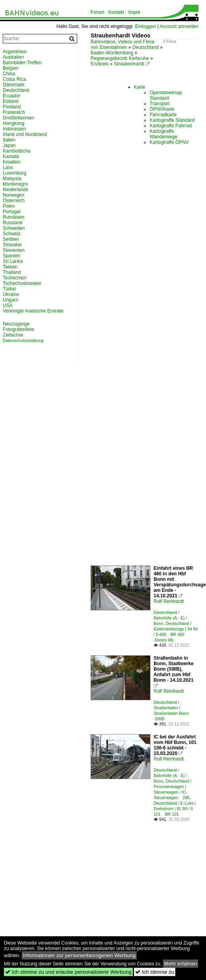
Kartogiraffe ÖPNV (169, 142)
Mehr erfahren (181, 964)
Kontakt (116, 12)
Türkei (9, 289)
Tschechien (15, 278)
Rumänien (14, 217)
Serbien (11, 239)
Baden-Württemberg (112, 53)
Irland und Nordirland (25, 134)
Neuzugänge (16, 324)
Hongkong (14, 123)
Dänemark (14, 85)
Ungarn (10, 300)
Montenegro (15, 184)
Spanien (11, 256)
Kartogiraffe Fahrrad (171, 126)
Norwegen (14, 195)
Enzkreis (100, 64)
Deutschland (146, 47)
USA (8, 305)
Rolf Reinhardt (169, 601)
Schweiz (12, 234)
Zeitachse (13, 335)
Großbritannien (19, 118)
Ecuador (12, 96)
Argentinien (15, 52)
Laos (8, 167)
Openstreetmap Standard (166, 95)
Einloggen (146, 26)
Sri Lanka (13, 261)
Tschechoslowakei (22, 283)
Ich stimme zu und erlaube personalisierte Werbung (68, 972)
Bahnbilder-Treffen (22, 63)
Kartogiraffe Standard (172, 120)
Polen (9, 206)
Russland (13, 223)
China (9, 74)
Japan (9, 145)
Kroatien (12, 162)
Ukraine (11, 294)
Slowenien (14, 250)
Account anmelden (179, 26)
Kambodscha (17, 151)
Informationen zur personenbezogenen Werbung (79, 955)
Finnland (12, 107)
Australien (13, 57)
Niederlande (16, 190)
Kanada (11, 156)
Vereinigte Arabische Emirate (33, 311)
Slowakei (12, 245)
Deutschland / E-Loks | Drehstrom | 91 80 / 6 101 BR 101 (175, 809)
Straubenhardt (129, 64)
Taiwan (10, 267)
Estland (11, 101)
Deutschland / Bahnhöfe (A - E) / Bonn (170, 618)
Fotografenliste (18, 329)
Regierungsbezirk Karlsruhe (120, 58)
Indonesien (14, 129)
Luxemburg (15, 173)
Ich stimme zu (155, 972)
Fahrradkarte (163, 115)
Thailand (12, 272)
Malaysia (12, 179)
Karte (140, 87)
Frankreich (14, 112)
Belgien (11, 68)
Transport (160, 104)
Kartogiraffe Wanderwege (163, 134)
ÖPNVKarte (162, 109)
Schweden (14, 228)
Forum (97, 12)
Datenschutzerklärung (23, 340)
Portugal (12, 212)
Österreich (14, 201)
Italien (9, 140)
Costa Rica (14, 79)
